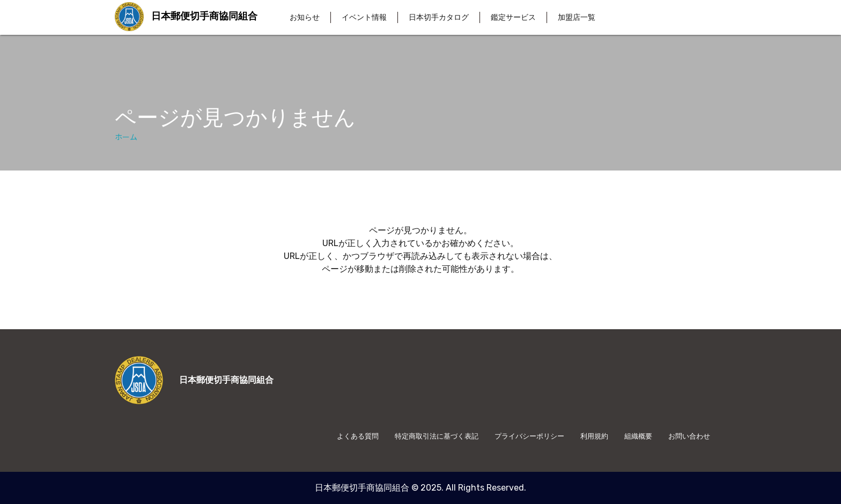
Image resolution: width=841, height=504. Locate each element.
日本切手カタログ (439, 17)
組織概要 (638, 436)
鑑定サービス (513, 17)
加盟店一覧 (577, 17)
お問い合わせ (689, 436)
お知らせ (305, 17)
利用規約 (594, 436)
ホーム (126, 137)
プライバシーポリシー (529, 436)
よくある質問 (358, 436)
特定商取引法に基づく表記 (437, 436)
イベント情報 (364, 17)
